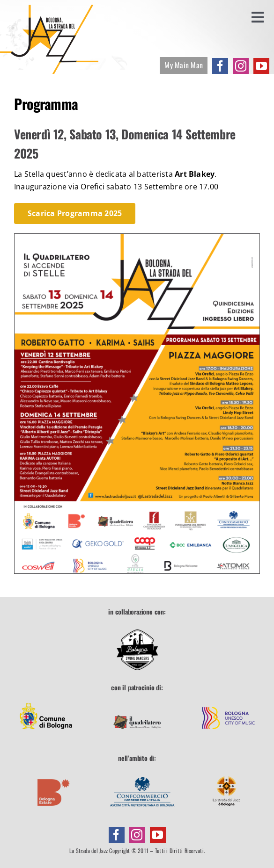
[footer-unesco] (229, 702)
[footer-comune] (46, 702)
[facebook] (220, 66)
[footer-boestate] (54, 772)
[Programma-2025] (137, 238)
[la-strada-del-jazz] (49, 8)
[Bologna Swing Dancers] (137, 650)
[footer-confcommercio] (142, 772)
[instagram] (241, 66)
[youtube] (261, 66)
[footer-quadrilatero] (137, 702)
